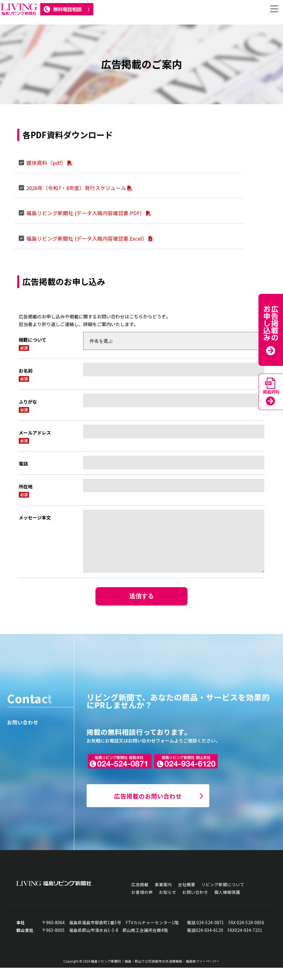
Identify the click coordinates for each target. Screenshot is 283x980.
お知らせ (168, 904)
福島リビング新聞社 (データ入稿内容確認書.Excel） (89, 238)
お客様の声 (142, 904)
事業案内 (163, 897)
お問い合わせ (195, 904)
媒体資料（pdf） (50, 163)
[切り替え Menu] (274, 9)
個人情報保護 (227, 904)
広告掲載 (140, 897)
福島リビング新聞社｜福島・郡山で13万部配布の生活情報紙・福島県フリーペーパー (155, 973)
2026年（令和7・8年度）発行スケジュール (79, 188)
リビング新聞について (223, 897)
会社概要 (187, 897)
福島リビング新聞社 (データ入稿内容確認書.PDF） (89, 213)
